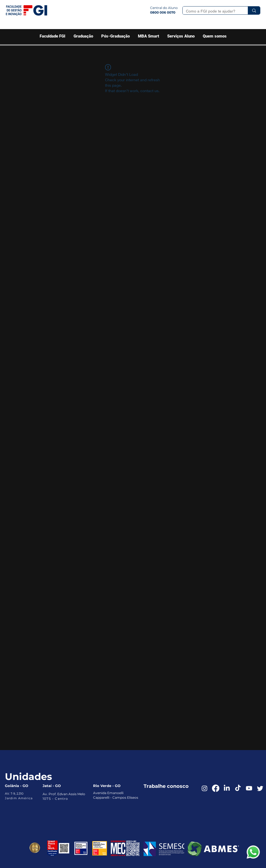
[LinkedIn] (227, 788)
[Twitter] (260, 788)
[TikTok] (238, 788)
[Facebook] (216, 788)
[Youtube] (249, 788)
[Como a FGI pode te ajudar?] (211, 11)
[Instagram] (205, 788)
